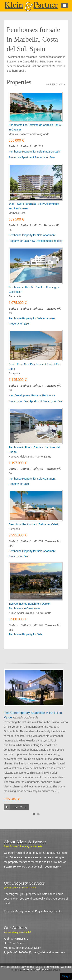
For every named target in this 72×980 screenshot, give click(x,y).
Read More (19, 807)
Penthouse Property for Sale (26, 152)
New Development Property (46, 241)
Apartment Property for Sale (38, 157)
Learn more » (53, 867)
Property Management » (18, 911)
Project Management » (49, 911)
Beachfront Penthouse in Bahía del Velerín (34, 524)
